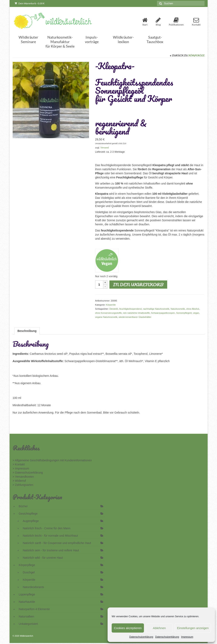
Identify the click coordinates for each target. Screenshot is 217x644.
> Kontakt (19, 464)
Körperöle (196, 55)
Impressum (187, 637)
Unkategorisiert (28, 624)
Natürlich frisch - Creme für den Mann (47, 528)
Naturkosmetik (178, 309)
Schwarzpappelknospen (163, 313)
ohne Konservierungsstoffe (108, 313)
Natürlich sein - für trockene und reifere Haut (51, 550)
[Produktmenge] (99, 285)
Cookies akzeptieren (128, 628)
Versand (105, 148)
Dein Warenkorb (30, 3)
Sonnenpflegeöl (184, 313)
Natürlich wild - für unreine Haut (43, 558)
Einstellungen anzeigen (193, 628)
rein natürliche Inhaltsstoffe (136, 313)
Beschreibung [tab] (27, 331)
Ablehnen (159, 628)
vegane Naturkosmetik (106, 317)
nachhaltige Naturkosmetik (156, 309)
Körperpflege (27, 565)
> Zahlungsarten (23, 485)
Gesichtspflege (28, 514)
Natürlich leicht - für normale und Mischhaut (50, 536)
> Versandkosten (23, 477)
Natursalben (27, 616)
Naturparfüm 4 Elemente (34, 609)
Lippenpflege (27, 594)
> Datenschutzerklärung (28, 473)
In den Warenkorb (138, 284)
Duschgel (29, 572)
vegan (196, 313)
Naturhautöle (27, 602)
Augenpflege (31, 521)
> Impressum (21, 468)
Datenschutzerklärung (141, 637)
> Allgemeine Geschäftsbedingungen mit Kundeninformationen (52, 460)
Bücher (23, 506)
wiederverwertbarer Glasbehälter (135, 317)
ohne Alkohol (193, 309)
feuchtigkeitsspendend (130, 309)
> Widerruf (19, 481)
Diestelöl (114, 309)
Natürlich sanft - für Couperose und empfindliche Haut (57, 543)
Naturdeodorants (33, 587)
